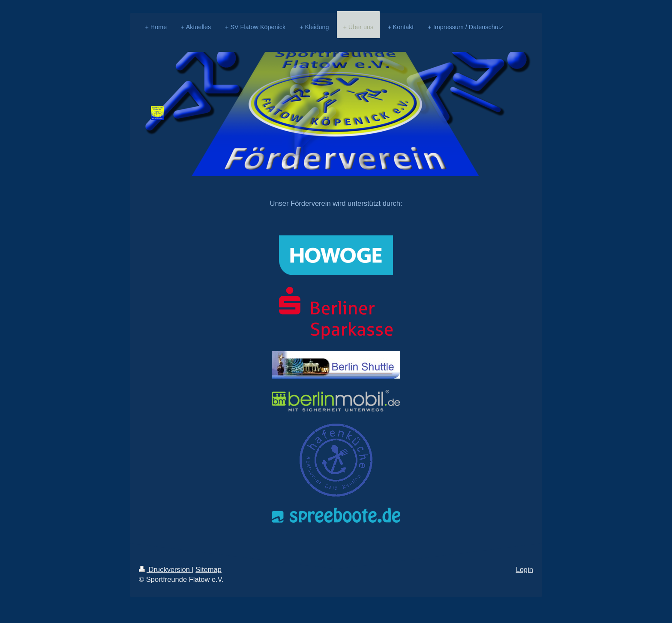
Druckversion (165, 569)
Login (525, 569)
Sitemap (208, 569)
